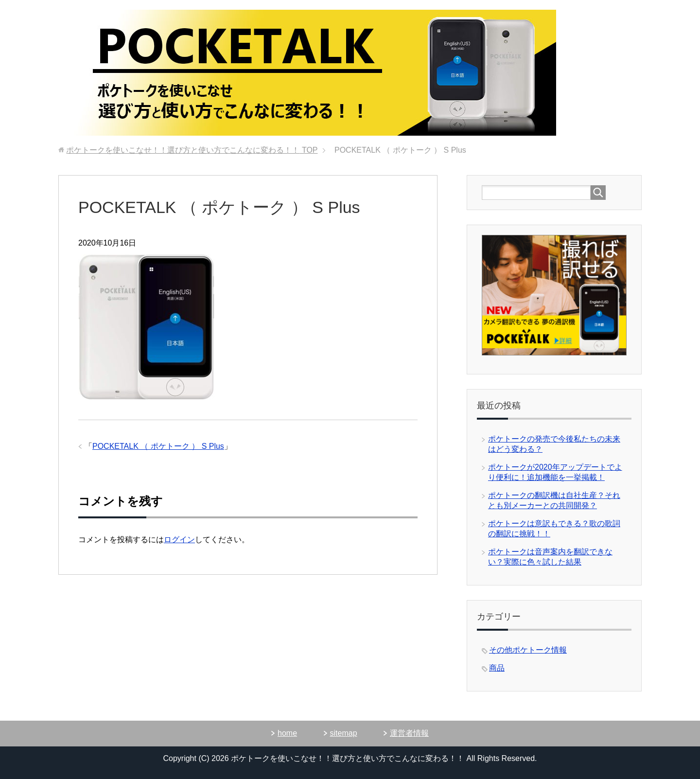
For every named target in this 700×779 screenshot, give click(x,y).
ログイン (179, 540)
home (287, 733)
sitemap (344, 733)
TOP (192, 150)
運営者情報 (409, 733)
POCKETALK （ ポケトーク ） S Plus (158, 446)
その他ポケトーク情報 (528, 650)
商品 (497, 668)
